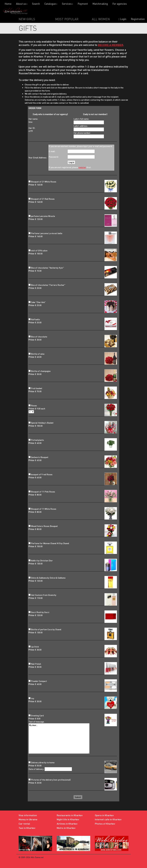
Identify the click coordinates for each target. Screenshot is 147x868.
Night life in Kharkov (68, 819)
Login (122, 19)
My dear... (59, 738)
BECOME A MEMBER (111, 45)
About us (22, 4)
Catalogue (51, 4)
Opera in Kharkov (104, 815)
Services (67, 4)
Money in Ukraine (28, 819)
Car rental (24, 824)
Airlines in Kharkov (67, 824)
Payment (83, 4)
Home (8, 4)
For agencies (120, 4)
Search (36, 4)
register (82, 167)
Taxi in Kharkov (27, 828)
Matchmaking (100, 4)
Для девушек (13, 11)
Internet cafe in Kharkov (108, 819)
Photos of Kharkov (105, 824)
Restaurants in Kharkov (70, 815)
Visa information (28, 815)
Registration (138, 19)
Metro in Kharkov (66, 828)
